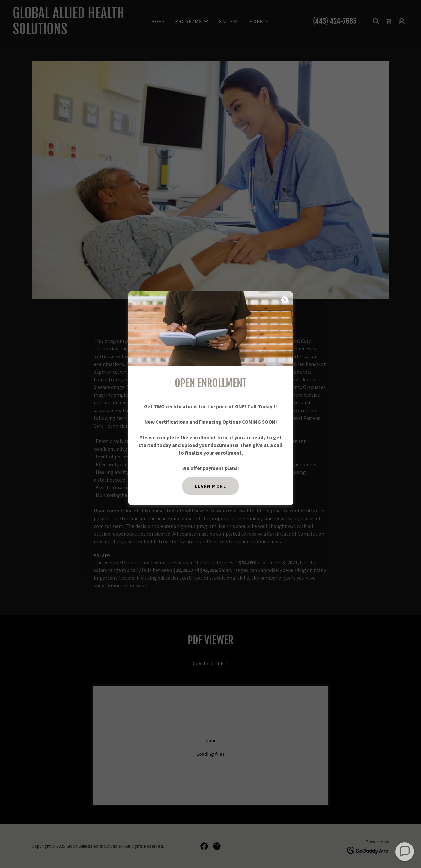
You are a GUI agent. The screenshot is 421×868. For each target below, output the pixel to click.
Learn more (210, 486)
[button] (405, 852)
